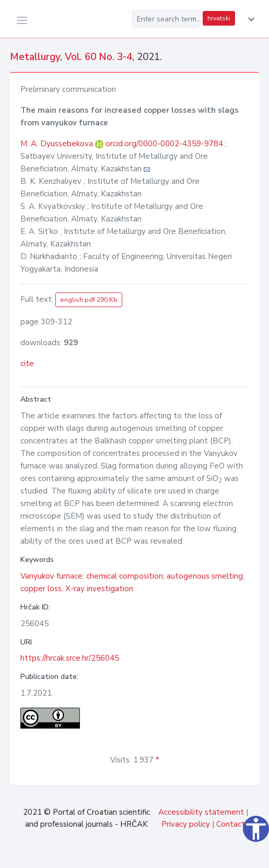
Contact (231, 824)
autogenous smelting (205, 576)
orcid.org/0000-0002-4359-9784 (164, 144)
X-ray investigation (99, 589)
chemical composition (125, 576)
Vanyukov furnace (51, 576)
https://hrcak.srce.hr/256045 (70, 658)
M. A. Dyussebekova (58, 144)
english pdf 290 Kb (89, 300)
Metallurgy (35, 57)
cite (27, 363)
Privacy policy (186, 824)
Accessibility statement (201, 812)
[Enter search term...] (166, 19)
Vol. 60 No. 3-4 (98, 57)
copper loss (41, 589)
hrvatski (219, 18)
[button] (249, 19)
